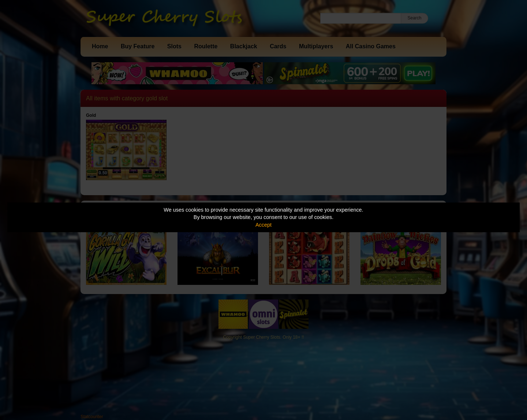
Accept (263, 225)
